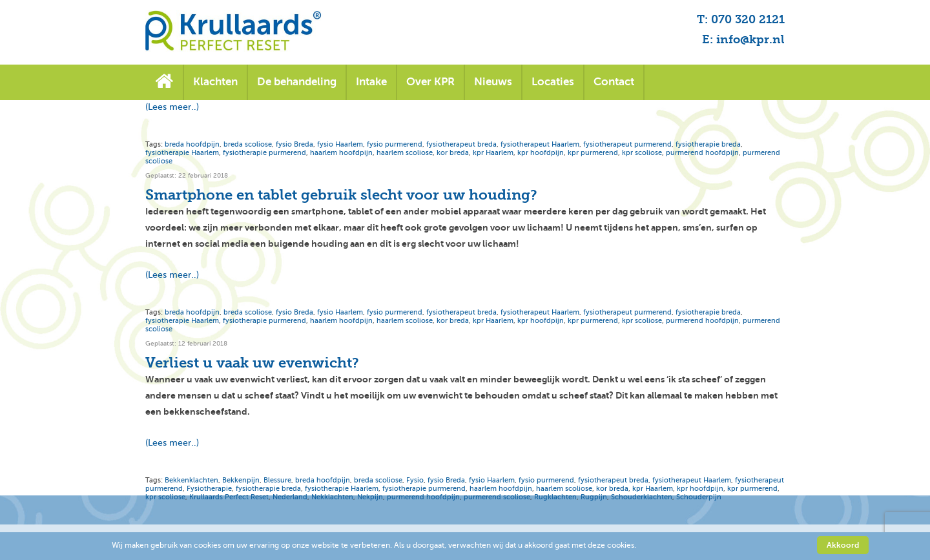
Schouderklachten (642, 497)
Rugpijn (594, 497)
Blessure (277, 480)
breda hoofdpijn (192, 144)
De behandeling (297, 82)
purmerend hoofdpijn (702, 153)
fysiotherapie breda (708, 144)
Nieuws (493, 82)
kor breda (453, 153)
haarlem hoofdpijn (341, 153)
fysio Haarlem (340, 144)
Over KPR (430, 82)
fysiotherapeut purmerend (627, 144)
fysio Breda (294, 144)
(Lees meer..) (172, 107)
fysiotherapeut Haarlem (540, 144)
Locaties (553, 82)
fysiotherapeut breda (461, 144)
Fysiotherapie (209, 489)
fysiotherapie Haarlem (182, 153)
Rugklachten (555, 497)
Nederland (290, 497)
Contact (614, 82)
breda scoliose (248, 144)
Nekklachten (332, 497)
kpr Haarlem (493, 153)
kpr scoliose (642, 153)
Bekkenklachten (191, 480)
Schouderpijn (699, 497)
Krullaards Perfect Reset (229, 497)
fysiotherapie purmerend (264, 153)
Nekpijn (370, 497)
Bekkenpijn (241, 480)
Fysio (415, 480)
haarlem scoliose (405, 153)
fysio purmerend (395, 144)
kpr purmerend (593, 153)
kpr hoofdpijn (541, 153)
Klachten (215, 82)
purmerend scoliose (497, 497)
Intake (371, 82)
